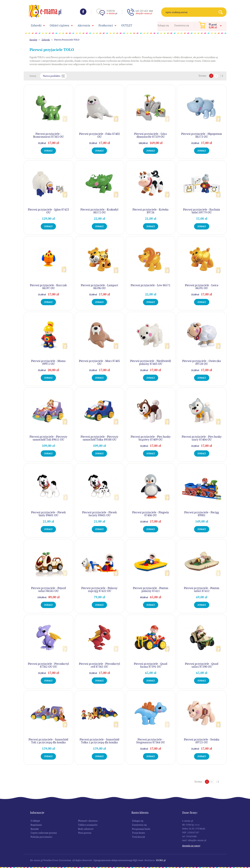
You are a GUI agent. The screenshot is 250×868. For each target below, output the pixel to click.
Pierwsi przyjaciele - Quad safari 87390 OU (202, 665)
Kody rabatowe (86, 829)
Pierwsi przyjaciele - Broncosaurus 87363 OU (48, 135)
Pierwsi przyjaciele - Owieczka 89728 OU (202, 362)
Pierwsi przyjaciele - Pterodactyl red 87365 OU (99, 665)
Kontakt (35, 829)
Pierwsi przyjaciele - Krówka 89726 (151, 211)
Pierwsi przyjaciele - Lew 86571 (151, 285)
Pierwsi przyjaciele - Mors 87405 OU (99, 362)
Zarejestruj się (182, 25)
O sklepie (35, 821)
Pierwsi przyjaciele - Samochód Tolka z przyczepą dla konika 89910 (99, 742)
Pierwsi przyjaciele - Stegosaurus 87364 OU (151, 741)
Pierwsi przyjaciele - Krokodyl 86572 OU (99, 211)
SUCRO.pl (161, 860)
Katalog (33, 40)
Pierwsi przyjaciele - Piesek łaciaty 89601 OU (99, 514)
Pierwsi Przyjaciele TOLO (67, 40)
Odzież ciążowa (59, 25)
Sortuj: (33, 76)
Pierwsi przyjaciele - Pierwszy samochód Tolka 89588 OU (99, 438)
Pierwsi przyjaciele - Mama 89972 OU (48, 362)
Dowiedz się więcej (191, 846)
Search (222, 12)
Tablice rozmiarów (88, 825)
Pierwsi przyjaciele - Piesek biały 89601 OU (48, 514)
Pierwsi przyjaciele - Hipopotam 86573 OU (202, 135)
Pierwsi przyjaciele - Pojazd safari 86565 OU (48, 589)
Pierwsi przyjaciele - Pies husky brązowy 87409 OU (151, 438)
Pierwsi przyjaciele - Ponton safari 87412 (202, 589)
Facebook (83, 12)
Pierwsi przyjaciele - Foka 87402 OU (99, 135)
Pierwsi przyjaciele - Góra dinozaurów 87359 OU (151, 135)
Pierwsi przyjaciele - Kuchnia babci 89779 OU (202, 211)
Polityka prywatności (41, 837)
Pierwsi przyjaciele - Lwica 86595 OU (202, 287)
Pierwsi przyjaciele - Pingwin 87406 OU (151, 514)
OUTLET (127, 25)
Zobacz (48, 151)
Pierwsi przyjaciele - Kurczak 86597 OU (48, 287)
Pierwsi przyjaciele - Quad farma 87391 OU (151, 665)
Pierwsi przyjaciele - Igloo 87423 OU (48, 211)
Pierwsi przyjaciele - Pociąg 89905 (202, 514)
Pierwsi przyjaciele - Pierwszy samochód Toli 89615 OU (48, 438)
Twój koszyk (138, 837)
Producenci (106, 25)
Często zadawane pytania (44, 833)
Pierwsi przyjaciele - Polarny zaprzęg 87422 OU (99, 589)
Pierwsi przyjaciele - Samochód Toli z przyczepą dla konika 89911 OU (48, 742)
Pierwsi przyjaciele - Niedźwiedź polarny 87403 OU (151, 362)
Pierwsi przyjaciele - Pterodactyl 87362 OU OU (48, 665)
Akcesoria (84, 25)
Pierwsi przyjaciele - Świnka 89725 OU (202, 741)
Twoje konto (139, 833)
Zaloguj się (163, 25)
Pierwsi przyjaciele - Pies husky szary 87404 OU (202, 438)
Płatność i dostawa (88, 821)
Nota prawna (85, 833)
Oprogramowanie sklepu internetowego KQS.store (118, 860)
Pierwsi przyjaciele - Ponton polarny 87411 (151, 589)
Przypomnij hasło (141, 829)
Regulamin (36, 825)
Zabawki (36, 25)
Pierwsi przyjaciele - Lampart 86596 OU (99, 287)
